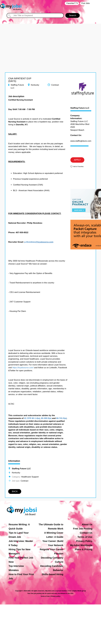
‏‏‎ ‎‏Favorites (72, 3)
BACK (15, 491)
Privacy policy (56, 596)
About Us (87, 524)
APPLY (77, 160)
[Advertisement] (50, 40)
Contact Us (86, 533)
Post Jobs (86, 3)
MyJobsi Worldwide (81, 545)
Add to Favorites (78, 167)
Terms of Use (85, 537)
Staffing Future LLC (80, 108)
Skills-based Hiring (53, 574)
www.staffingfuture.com (81, 141)
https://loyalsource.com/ (23, 368)
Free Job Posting (83, 529)
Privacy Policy (84, 541)
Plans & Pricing (84, 549)
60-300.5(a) (46, 418)
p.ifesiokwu (30, 242)
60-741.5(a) (61, 418)
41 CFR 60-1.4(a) (32, 418)
